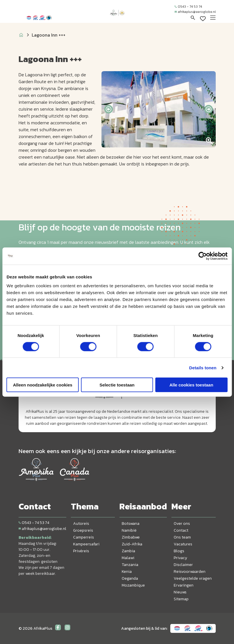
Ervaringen (184, 585)
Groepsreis (83, 530)
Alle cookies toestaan (191, 385)
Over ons (182, 524)
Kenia (127, 572)
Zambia (128, 551)
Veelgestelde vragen (193, 578)
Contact (181, 530)
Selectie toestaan (117, 385)
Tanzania (130, 565)
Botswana (131, 524)
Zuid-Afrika (132, 544)
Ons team (182, 537)
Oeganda (130, 578)
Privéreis (81, 551)
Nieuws (180, 592)
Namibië (129, 530)
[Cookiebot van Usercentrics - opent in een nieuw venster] (202, 256)
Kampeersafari (86, 544)
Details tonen (203, 367)
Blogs (179, 551)
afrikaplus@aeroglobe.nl (195, 12)
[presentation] (109, 109)
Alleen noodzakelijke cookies (43, 385)
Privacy (180, 558)
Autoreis (81, 524)
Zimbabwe (131, 537)
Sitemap (181, 599)
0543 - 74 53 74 (188, 7)
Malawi (128, 558)
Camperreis (84, 537)
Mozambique (133, 585)
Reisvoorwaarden (190, 572)
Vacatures (183, 544)
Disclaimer (183, 565)
